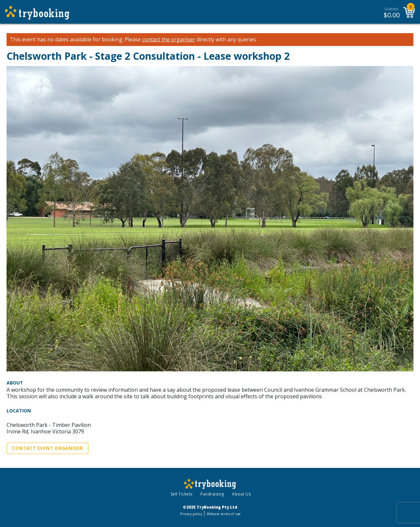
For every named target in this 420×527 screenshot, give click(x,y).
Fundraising (212, 494)
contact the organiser (169, 40)
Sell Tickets (182, 494)
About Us (241, 494)
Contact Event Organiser (47, 448)
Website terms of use (224, 514)
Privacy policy (191, 514)
